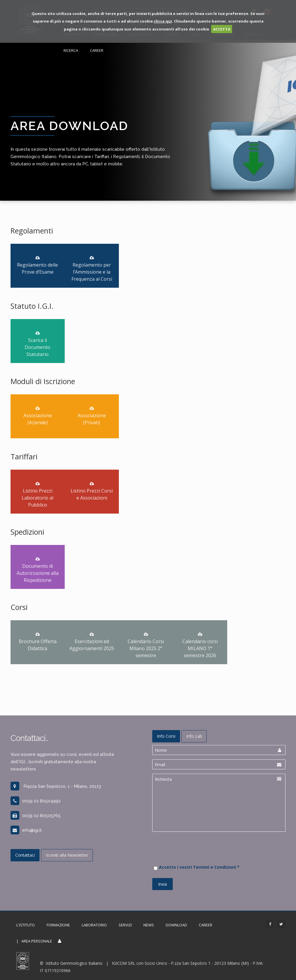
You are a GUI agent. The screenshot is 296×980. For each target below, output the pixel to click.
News (149, 925)
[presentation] (197, 858)
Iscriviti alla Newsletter (67, 855)
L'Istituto (26, 925)
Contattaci (25, 855)
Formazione (58, 925)
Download (176, 925)
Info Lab (194, 736)
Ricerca (71, 50)
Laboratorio (94, 925)
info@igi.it (26, 830)
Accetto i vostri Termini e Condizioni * (199, 867)
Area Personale (37, 941)
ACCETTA (222, 29)
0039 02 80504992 (36, 801)
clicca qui (163, 21)
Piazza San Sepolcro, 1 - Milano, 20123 (56, 786)
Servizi (125, 925)
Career (97, 50)
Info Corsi (166, 736)
